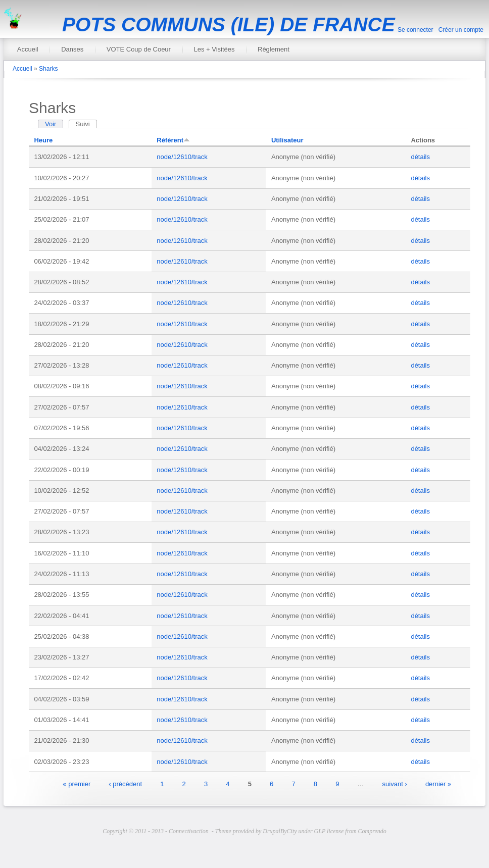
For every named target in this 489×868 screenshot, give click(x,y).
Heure (43, 140)
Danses (72, 49)
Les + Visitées (214, 49)
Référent (173, 140)
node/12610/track (182, 157)
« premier (77, 783)
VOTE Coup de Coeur (139, 49)
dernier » (438, 783)
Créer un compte (461, 30)
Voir (51, 124)
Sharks (48, 69)
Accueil (28, 49)
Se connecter (415, 30)
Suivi (86, 124)
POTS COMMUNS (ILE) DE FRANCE (229, 24)
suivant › (395, 783)
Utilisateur (287, 140)
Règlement (274, 49)
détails (420, 157)
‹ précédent (125, 783)
